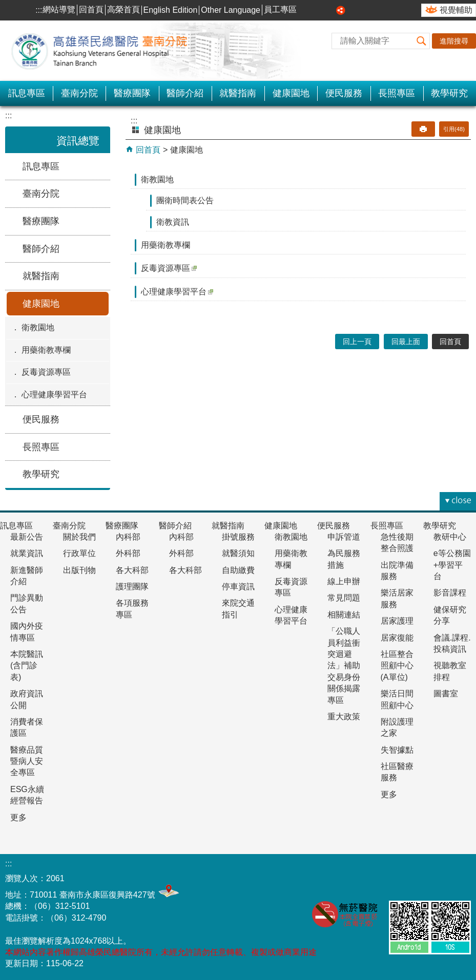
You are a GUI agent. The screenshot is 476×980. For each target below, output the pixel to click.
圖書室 (446, 694)
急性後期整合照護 (397, 542)
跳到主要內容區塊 (5, 5)
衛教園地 (38, 327)
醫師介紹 (185, 93)
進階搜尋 (454, 41)
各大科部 (132, 570)
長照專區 (397, 93)
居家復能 (397, 638)
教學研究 (449, 93)
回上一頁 (357, 342)
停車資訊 (238, 587)
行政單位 (79, 553)
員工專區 (280, 9)
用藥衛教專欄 (46, 350)
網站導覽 (59, 9)
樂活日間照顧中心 (397, 699)
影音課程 (450, 593)
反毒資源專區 (46, 372)
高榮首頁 (123, 9)
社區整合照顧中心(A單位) (397, 666)
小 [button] (306, 10)
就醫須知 (238, 553)
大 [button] (329, 10)
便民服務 (344, 93)
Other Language (231, 10)
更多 (18, 817)
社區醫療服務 (397, 772)
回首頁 (91, 9)
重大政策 (344, 717)
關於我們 (79, 537)
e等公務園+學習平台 (452, 565)
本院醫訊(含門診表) (27, 666)
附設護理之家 (397, 727)
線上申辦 (344, 581)
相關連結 (344, 615)
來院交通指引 (238, 609)
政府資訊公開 (27, 699)
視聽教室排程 (450, 671)
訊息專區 (27, 93)
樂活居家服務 (397, 598)
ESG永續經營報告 (27, 795)
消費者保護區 (27, 727)
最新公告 (27, 537)
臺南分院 (79, 93)
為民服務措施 (344, 559)
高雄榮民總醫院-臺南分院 (105, 51)
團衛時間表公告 (185, 200)
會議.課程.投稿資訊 (452, 643)
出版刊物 (79, 570)
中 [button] (318, 10)
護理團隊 (132, 587)
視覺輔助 (456, 10)
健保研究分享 (450, 615)
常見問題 (344, 598)
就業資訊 (27, 553)
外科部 (128, 553)
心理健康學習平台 (54, 395)
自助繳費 (238, 570)
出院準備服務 (397, 571)
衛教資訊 (173, 222)
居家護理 (397, 621)
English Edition (171, 10)
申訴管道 (344, 537)
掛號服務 (238, 537)
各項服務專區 (132, 609)
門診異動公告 (27, 603)
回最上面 (406, 342)
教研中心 (450, 537)
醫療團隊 (132, 93)
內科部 (128, 537)
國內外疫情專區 (27, 632)
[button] (422, 41)
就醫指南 (238, 93)
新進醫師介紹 (27, 576)
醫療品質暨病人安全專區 (27, 761)
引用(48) (454, 129)
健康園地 (291, 93)
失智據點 (397, 750)
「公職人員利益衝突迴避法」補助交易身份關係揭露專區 (344, 665)
